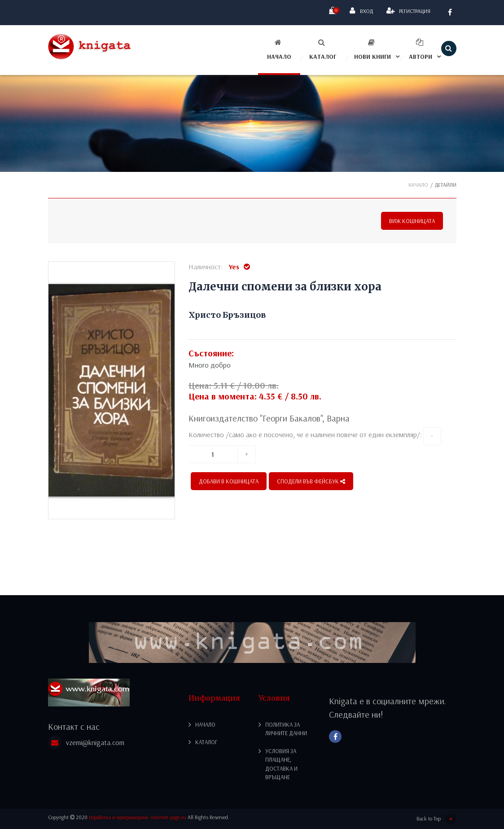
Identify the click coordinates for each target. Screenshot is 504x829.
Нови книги (373, 50)
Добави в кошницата (229, 481)
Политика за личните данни (286, 729)
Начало (279, 50)
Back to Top (436, 819)
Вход (361, 11)
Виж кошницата (412, 221)
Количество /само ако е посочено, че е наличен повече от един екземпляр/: (305, 434)
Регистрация (408, 11)
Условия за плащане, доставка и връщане (281, 764)
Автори (421, 50)
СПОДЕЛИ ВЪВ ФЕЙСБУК (311, 481)
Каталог (323, 50)
